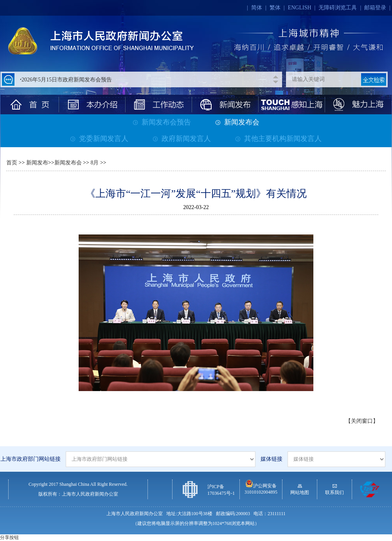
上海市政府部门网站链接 (31, 459)
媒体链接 (272, 459)
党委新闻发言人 (99, 139)
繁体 (275, 8)
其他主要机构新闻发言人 (279, 139)
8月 (94, 163)
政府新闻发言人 (182, 139)
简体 (257, 8)
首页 (12, 163)
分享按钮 (9, 537)
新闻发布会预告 (162, 122)
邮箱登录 (375, 8)
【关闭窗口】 (362, 421)
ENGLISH (300, 8)
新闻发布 (37, 163)
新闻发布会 (237, 122)
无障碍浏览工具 (338, 8)
